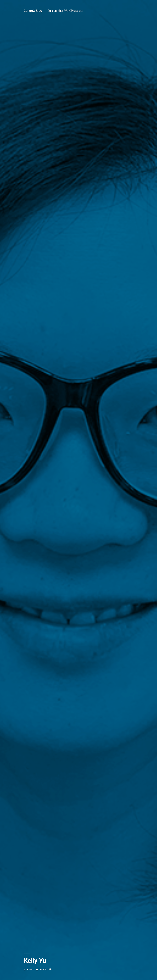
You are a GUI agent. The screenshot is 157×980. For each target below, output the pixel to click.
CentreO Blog (33, 11)
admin (30, 969)
